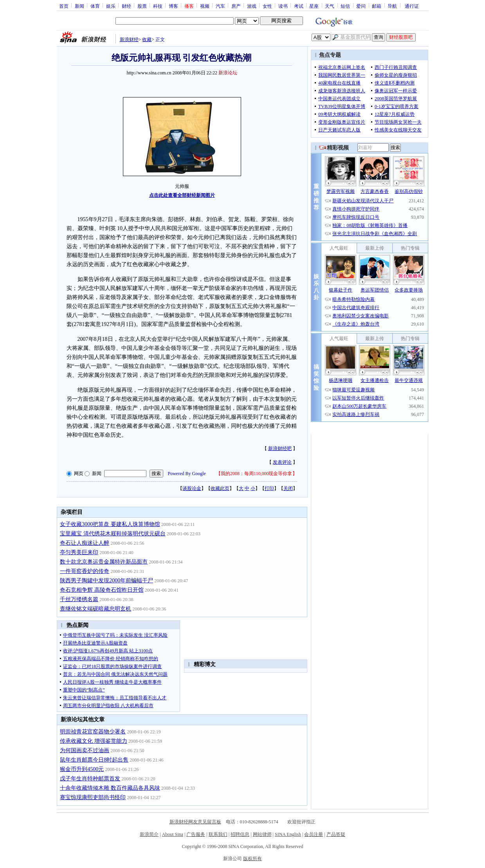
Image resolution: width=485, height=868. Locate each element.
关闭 (288, 488)
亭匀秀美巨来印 (79, 552)
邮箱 (377, 6)
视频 (205, 6)
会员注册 (314, 834)
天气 (330, 6)
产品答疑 (336, 834)
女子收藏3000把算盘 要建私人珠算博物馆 (110, 524)
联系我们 (218, 834)
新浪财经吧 (280, 448)
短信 (345, 6)
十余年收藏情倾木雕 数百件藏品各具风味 (110, 788)
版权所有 (252, 859)
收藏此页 (220, 488)
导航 (392, 6)
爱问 (361, 6)
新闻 (79, 6)
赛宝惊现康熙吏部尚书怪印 (93, 797)
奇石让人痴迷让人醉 (85, 543)
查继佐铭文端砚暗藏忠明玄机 (96, 609)
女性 (267, 6)
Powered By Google (187, 474)
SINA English (288, 834)
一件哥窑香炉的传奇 (85, 571)
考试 (299, 6)
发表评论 (282, 462)
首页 (64, 6)
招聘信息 (240, 834)
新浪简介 (149, 834)
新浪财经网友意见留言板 (195, 822)
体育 (95, 6)
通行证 (412, 6)
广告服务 (196, 834)
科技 (158, 6)
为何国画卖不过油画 (85, 750)
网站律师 (262, 834)
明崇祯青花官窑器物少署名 (93, 732)
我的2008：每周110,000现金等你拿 (257, 474)
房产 (236, 6)
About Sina (173, 834)
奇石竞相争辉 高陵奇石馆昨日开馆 (102, 590)
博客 (173, 6)
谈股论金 (192, 488)
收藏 (147, 40)
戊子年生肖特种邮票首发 (90, 779)
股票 (142, 6)
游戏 (252, 6)
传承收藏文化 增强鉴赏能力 (94, 741)
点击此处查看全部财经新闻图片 (182, 195)
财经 (126, 6)
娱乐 (111, 6)
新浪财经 (129, 40)
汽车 (220, 6)
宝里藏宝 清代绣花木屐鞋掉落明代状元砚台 (113, 534)
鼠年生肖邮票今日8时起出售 (94, 760)
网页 (79, 474)
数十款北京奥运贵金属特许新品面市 (104, 562)
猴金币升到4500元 (82, 769)
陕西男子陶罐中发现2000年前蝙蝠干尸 (106, 581)
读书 (283, 6)
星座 (314, 6)
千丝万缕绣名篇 (79, 599)
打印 (269, 488)
